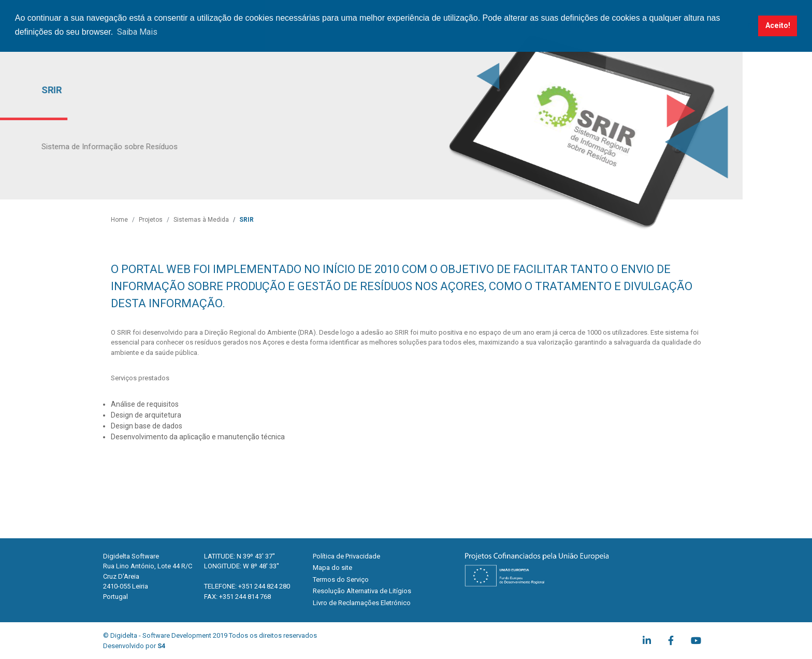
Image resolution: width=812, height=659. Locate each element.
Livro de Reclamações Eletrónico (362, 603)
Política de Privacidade (346, 556)
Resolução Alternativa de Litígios (362, 591)
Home (119, 220)
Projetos (151, 220)
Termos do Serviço (341, 579)
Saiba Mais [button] (137, 32)
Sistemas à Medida (201, 220)
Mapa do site (332, 568)
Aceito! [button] (778, 26)
